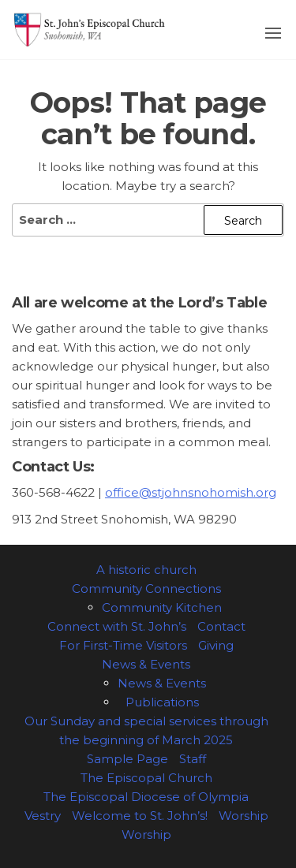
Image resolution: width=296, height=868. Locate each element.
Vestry (43, 816)
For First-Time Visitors (123, 645)
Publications (162, 702)
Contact (221, 626)
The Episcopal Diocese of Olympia (146, 797)
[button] (273, 33)
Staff (193, 759)
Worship (244, 816)
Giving (216, 645)
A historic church (146, 570)
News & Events (146, 664)
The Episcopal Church (146, 778)
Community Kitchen (162, 607)
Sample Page (127, 759)
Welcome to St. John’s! (140, 816)
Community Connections (146, 589)
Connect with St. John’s (117, 626)
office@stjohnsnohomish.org (191, 492)
